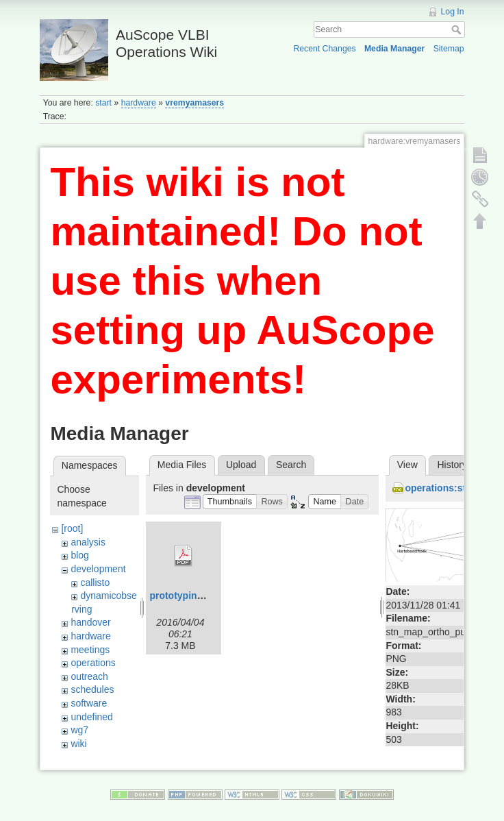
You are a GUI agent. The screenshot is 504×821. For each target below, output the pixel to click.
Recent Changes (324, 49)
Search (458, 29)
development (98, 569)
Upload (241, 465)
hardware (139, 103)
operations (93, 663)
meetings (90, 650)
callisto (95, 583)
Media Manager (395, 49)
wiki (78, 744)
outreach (89, 676)
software (89, 703)
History (452, 465)
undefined (92, 717)
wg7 (79, 730)
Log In (453, 12)
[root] (72, 528)
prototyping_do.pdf (193, 596)
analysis (88, 542)
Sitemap (449, 49)
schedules (92, 689)
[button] (230, 502)
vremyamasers (194, 103)
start (103, 103)
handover (90, 622)
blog (79, 555)
